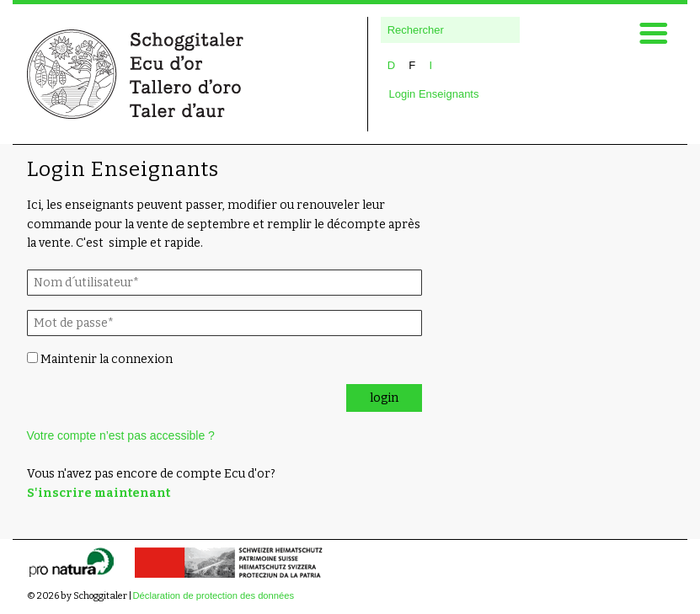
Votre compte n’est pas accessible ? (121, 435)
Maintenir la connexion (100, 359)
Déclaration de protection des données (214, 595)
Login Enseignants (434, 94)
